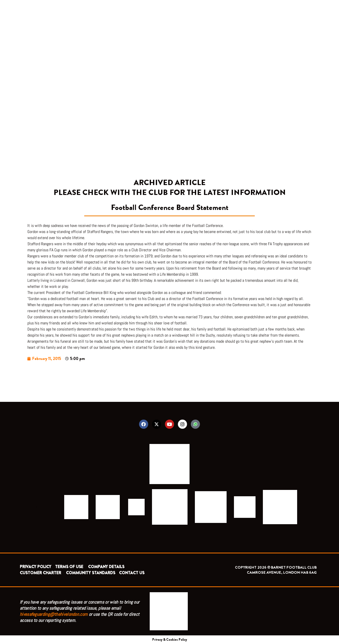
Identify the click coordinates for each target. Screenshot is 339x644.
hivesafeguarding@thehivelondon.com (54, 614)
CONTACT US (132, 573)
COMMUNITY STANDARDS (91, 573)
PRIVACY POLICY (36, 567)
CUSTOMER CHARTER (40, 573)
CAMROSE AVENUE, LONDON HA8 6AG (282, 572)
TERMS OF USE (70, 567)
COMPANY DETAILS (106, 567)
